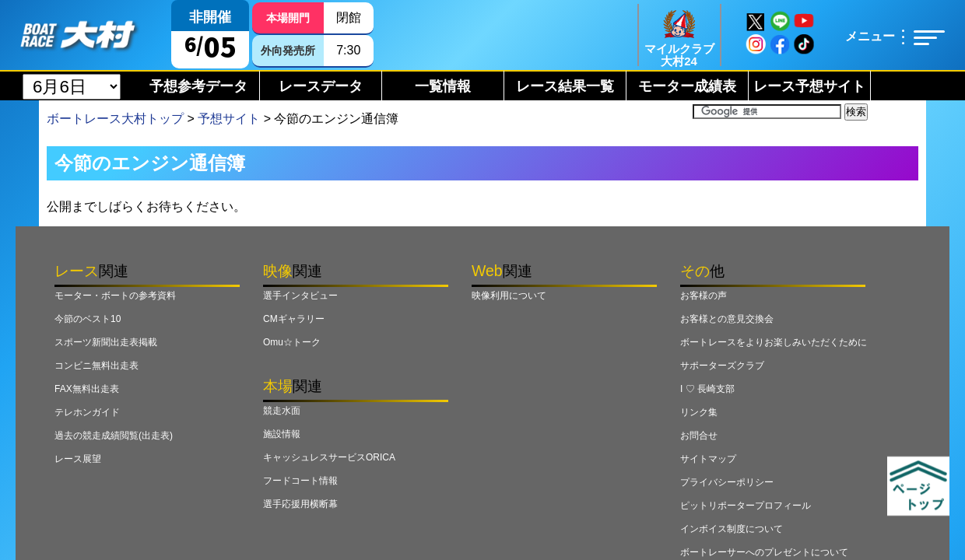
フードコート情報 (300, 481)
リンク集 (699, 412)
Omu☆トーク (292, 342)
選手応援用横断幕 (300, 504)
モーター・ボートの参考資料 (115, 296)
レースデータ (321, 86)
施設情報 (282, 434)
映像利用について (509, 296)
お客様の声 (704, 296)
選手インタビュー (300, 296)
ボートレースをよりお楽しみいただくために (774, 342)
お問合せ (699, 436)
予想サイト (229, 119)
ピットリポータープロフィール (746, 506)
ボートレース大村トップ (115, 119)
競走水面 (282, 411)
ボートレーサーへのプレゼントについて (764, 552)
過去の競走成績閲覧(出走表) (114, 436)
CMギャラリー (294, 319)
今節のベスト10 (88, 319)
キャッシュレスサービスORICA (329, 457)
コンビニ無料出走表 (96, 366)
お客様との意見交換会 (727, 319)
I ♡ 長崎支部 (707, 389)
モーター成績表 (687, 86)
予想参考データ (198, 86)
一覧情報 (443, 86)
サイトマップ (708, 459)
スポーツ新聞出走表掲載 (106, 342)
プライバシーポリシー (727, 482)
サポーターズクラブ (722, 366)
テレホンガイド (87, 412)
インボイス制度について (732, 529)
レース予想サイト (809, 86)
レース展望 (78, 459)
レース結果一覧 (565, 86)
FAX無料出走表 (87, 389)
